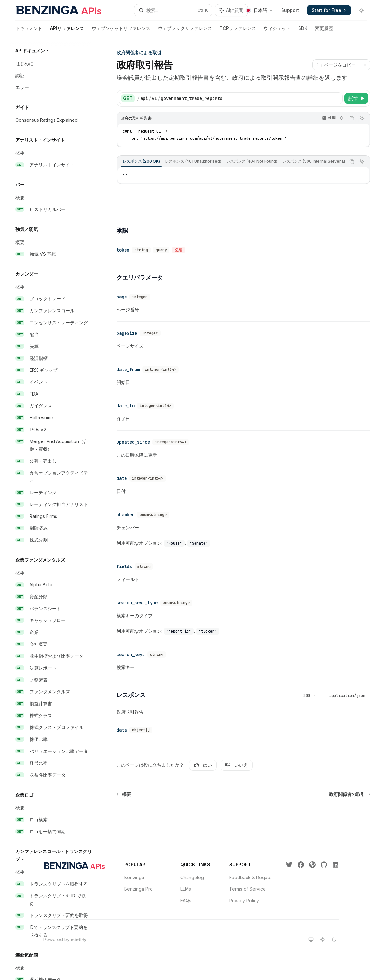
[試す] (356, 98)
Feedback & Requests (252, 877)
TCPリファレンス (238, 31)
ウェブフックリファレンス (185, 31)
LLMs (186, 889)
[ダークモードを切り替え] (361, 10)
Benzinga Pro (139, 889)
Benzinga (134, 877)
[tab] (141, 161)
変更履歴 (324, 31)
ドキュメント (29, 31)
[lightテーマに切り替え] (323, 940)
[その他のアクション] (365, 65)
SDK (303, 31)
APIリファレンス (67, 31)
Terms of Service (247, 889)
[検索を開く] (173, 10)
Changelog (192, 877)
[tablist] (231, 162)
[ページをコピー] (336, 65)
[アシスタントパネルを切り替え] (231, 10)
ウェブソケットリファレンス (121, 31)
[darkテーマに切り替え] (334, 940)
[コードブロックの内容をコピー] (352, 118)
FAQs (186, 900)
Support (290, 10)
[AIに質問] (362, 118)
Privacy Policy (244, 900)
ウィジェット (277, 31)
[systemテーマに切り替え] (311, 940)
